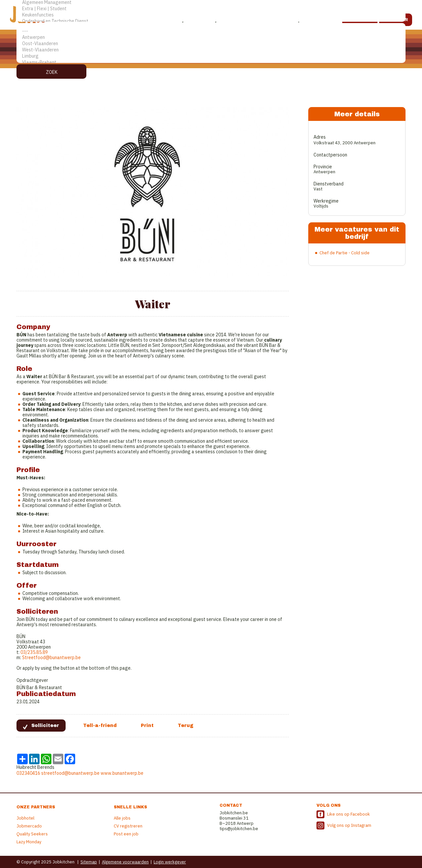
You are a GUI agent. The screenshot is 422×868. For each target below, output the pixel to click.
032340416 (28, 773)
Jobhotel (25, 818)
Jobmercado (29, 826)
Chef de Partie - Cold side (345, 253)
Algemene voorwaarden (125, 862)
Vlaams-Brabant (211, 62)
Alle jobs (122, 818)
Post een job (126, 834)
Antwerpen (211, 37)
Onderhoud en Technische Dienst (211, 21)
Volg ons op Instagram (349, 825)
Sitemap (89, 862)
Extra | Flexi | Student (211, 9)
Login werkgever (170, 862)
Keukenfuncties (211, 15)
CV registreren (128, 826)
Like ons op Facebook (348, 814)
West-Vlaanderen (211, 50)
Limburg (211, 56)
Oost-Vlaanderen (211, 44)
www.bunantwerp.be (122, 773)
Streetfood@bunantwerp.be (51, 658)
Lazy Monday (29, 842)
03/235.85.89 (34, 652)
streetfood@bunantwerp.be (70, 773)
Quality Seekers (32, 834)
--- (211, 31)
